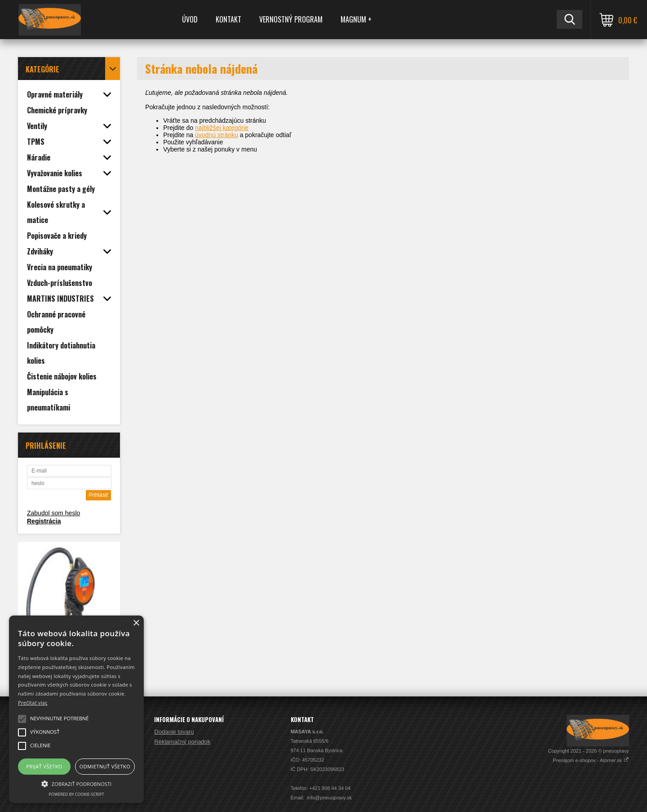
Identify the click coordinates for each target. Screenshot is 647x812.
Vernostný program (291, 19)
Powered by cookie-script (77, 794)
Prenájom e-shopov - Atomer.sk (591, 760)
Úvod (190, 19)
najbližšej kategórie (222, 128)
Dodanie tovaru (174, 732)
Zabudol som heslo (53, 513)
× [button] (136, 623)
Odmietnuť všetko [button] (105, 766)
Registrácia (44, 521)
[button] (76, 783)
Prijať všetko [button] (44, 766)
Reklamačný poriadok (182, 742)
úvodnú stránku (217, 135)
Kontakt (228, 19)
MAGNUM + (356, 19)
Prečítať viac (33, 703)
